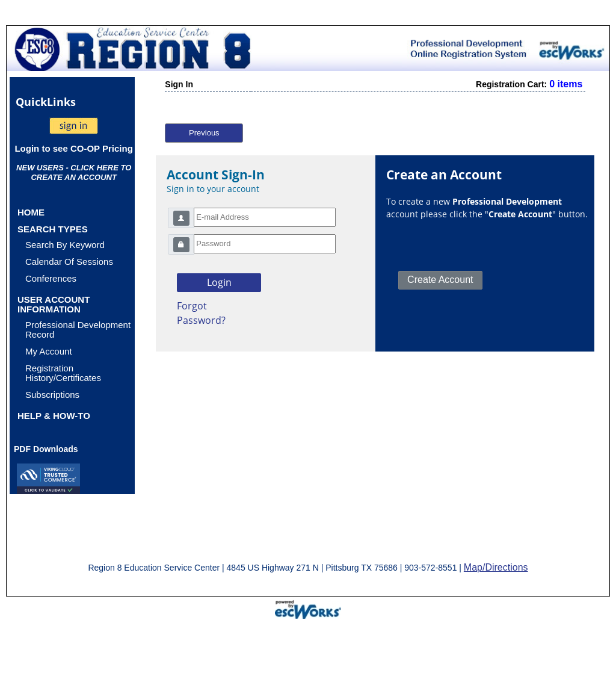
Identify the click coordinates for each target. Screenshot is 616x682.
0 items (566, 84)
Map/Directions (496, 567)
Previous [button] (204, 133)
